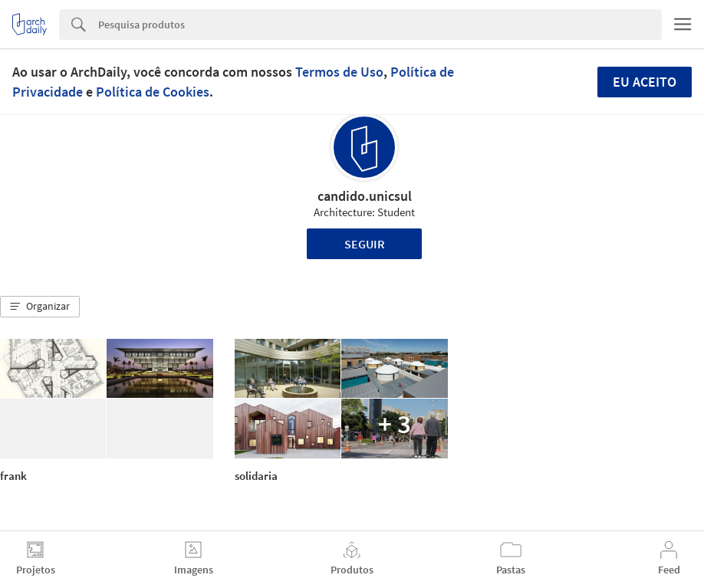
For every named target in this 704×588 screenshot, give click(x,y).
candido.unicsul (365, 196)
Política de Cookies (153, 92)
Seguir (365, 244)
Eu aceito (645, 82)
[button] (40, 307)
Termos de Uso (339, 72)
